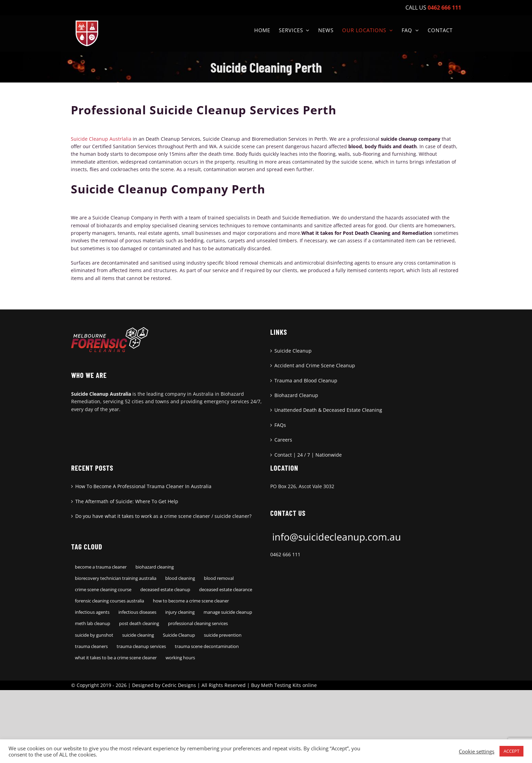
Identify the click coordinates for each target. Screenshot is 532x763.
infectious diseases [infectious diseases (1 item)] (137, 612)
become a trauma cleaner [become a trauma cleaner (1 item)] (101, 567)
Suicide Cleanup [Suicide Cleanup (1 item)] (179, 635)
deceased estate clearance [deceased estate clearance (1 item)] (226, 590)
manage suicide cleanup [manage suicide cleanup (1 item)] (228, 612)
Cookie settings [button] (477, 751)
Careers (283, 440)
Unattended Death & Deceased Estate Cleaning (328, 410)
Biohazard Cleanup (296, 395)
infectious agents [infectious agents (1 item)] (92, 612)
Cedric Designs (179, 685)
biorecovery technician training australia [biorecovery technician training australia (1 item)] (116, 578)
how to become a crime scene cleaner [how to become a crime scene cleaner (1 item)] (191, 601)
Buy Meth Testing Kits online (284, 685)
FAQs (280, 425)
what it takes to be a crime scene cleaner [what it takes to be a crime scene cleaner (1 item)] (116, 658)
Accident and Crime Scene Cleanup (315, 365)
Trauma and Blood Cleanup (306, 380)
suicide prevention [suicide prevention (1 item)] (223, 635)
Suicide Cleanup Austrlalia (101, 139)
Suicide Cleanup (293, 351)
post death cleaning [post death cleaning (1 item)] (139, 624)
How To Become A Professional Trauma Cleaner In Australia (143, 486)
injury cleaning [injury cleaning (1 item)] (180, 612)
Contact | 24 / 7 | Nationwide (308, 455)
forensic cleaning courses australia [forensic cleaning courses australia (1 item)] (109, 601)
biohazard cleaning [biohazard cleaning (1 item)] (155, 567)
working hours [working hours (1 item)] (180, 658)
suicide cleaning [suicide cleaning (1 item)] (138, 635)
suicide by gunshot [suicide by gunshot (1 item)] (94, 635)
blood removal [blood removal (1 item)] (219, 578)
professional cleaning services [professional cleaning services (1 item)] (198, 624)
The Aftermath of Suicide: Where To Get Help (127, 501)
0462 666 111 (285, 554)
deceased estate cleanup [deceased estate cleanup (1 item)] (165, 590)
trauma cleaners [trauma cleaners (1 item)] (91, 646)
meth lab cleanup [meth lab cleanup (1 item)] (93, 624)
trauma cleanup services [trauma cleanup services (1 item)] (141, 646)
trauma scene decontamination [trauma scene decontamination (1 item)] (207, 646)
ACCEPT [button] (511, 751)
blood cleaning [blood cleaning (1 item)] (180, 578)
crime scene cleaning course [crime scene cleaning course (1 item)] (103, 590)
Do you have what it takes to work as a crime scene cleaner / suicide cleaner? (163, 516)
